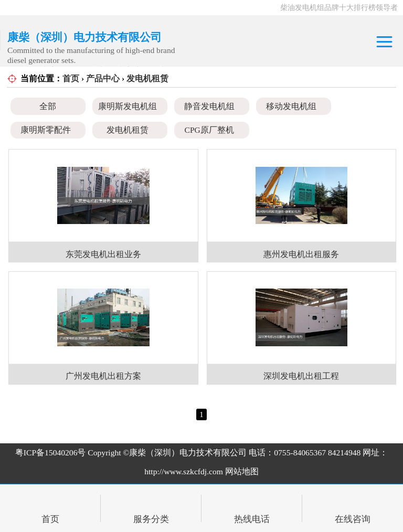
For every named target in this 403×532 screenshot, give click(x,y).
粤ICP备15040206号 (51, 453)
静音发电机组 (209, 106)
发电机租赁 (147, 78)
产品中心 (103, 78)
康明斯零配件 (46, 130)
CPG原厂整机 (209, 130)
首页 (71, 78)
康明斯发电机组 (128, 106)
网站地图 (242, 471)
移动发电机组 (291, 106)
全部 (48, 106)
